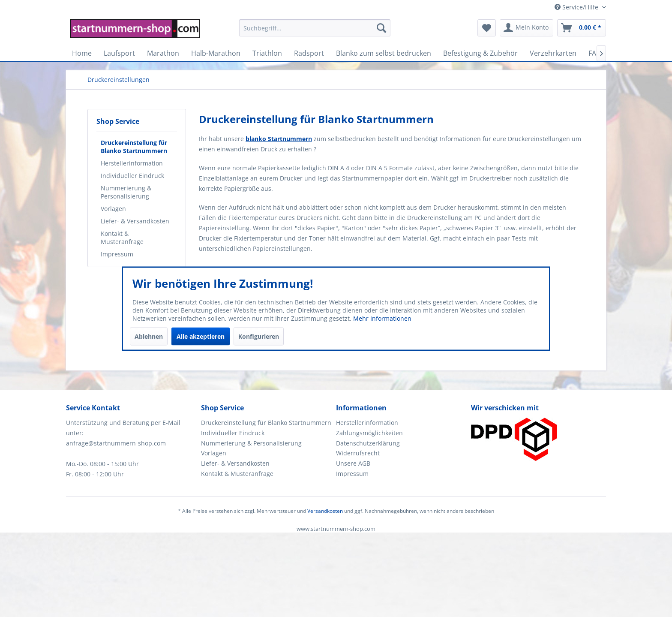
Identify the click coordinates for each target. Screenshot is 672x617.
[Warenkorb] (582, 28)
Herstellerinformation (132, 163)
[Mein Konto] (526, 28)
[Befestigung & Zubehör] (480, 53)
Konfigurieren (259, 336)
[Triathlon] (267, 53)
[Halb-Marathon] (216, 53)
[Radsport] (309, 53)
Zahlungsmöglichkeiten (369, 433)
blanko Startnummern (279, 139)
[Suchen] (381, 28)
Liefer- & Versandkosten (135, 221)
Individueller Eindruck (132, 176)
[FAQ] (595, 53)
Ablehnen (149, 336)
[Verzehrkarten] (553, 53)
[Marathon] (163, 53)
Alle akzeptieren (201, 336)
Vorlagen (113, 209)
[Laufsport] (119, 53)
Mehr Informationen (382, 318)
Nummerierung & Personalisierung (126, 192)
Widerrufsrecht (358, 453)
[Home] (82, 53)
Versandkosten (325, 511)
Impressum (117, 254)
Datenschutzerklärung (368, 443)
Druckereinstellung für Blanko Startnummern (134, 147)
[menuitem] (315, 32)
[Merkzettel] (487, 28)
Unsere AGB (353, 463)
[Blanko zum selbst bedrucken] (384, 53)
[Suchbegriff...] (315, 28)
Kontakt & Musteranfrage (122, 238)
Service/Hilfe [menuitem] (577, 7)
